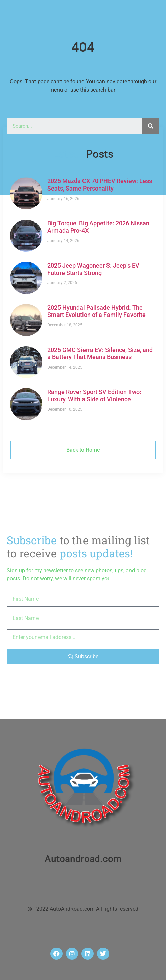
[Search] (151, 126)
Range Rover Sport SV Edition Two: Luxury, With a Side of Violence (94, 395)
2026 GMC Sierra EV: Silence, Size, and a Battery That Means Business (100, 354)
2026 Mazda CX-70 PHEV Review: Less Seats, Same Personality (100, 185)
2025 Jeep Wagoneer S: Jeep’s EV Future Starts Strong (93, 269)
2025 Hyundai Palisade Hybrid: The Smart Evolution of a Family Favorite (97, 311)
